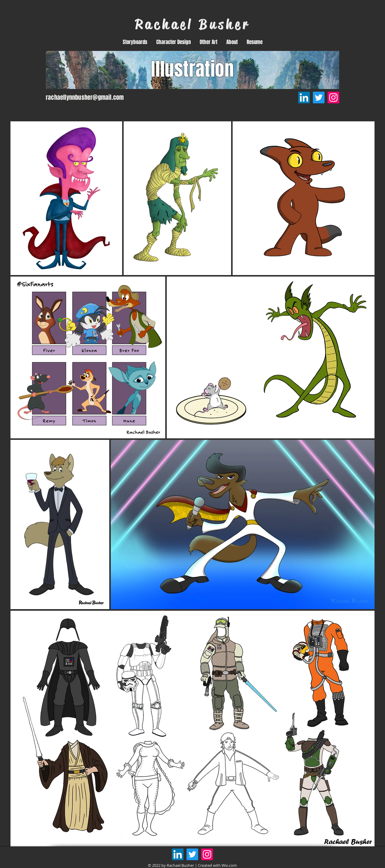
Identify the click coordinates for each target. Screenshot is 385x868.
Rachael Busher (192, 24)
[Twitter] (319, 98)
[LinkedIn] (304, 98)
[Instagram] (333, 98)
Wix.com (229, 865)
